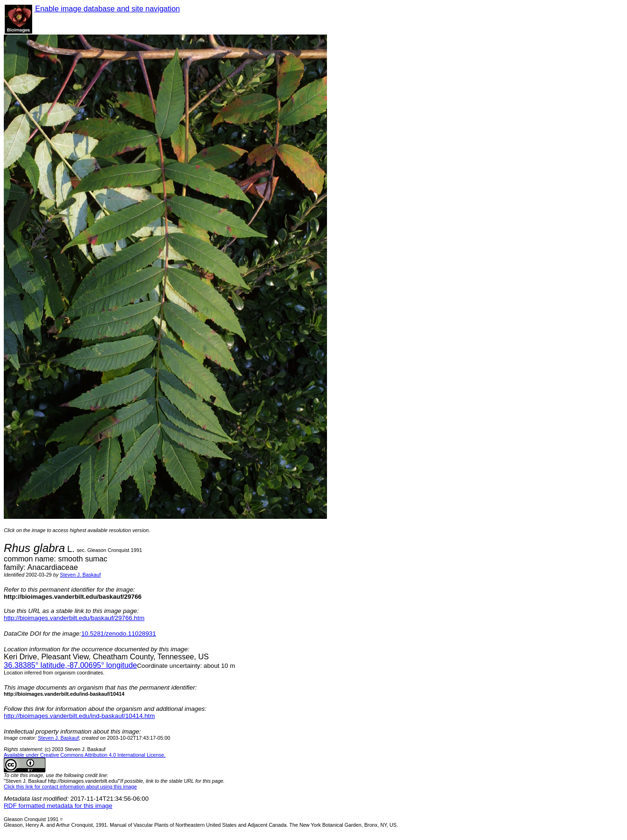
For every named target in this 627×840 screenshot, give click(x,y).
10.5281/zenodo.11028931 (119, 634)
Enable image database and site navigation (107, 9)
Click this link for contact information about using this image (70, 787)
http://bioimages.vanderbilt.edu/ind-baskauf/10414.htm (79, 716)
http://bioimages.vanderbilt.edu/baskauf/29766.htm (74, 618)
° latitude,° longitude (70, 665)
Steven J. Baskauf (80, 575)
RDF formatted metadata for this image (58, 806)
